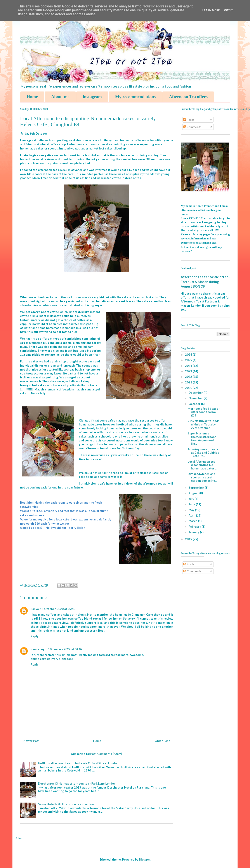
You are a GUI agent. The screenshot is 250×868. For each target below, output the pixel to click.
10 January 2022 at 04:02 (65, 649)
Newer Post (31, 741)
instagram (92, 97)
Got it (229, 10)
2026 (189, 355)
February (195, 527)
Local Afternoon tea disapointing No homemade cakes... (202, 465)
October (195, 404)
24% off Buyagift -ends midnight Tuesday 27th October (204, 424)
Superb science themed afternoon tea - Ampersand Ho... (202, 438)
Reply (35, 636)
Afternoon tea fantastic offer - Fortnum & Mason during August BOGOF (205, 282)
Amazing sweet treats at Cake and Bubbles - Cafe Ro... (203, 452)
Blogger (144, 859)
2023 (189, 371)
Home (32, 97)
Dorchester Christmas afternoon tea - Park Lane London (77, 784)
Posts (189, 120)
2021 (189, 382)
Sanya (35, 609)
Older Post (162, 741)
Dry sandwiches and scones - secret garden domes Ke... (202, 477)
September (197, 488)
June (192, 504)
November (196, 398)
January (194, 532)
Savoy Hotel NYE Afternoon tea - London (66, 804)
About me (60, 97)
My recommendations (135, 97)
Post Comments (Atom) (106, 754)
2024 (189, 366)
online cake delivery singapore (52, 659)
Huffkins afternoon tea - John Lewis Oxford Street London (78, 763)
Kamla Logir (39, 649)
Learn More (211, 10)
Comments (192, 127)
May (192, 510)
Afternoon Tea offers (188, 97)
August (194, 493)
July (192, 499)
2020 (189, 388)
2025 (189, 360)
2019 (189, 539)
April (192, 515)
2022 (189, 377)
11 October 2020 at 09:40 (58, 609)
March (193, 521)
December (196, 393)
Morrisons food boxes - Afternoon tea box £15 (204, 412)
